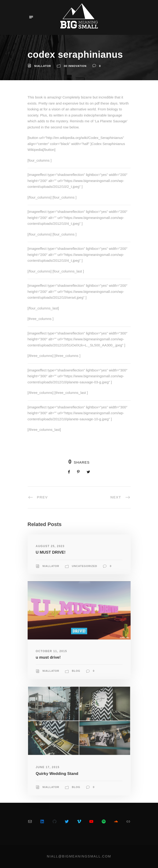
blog (76, 671)
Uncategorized (85, 566)
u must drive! (48, 657)
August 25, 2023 (50, 546)
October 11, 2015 (51, 651)
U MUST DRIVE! (51, 552)
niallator (43, 66)
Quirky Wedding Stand (57, 774)
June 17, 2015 (48, 767)
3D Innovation (75, 66)
